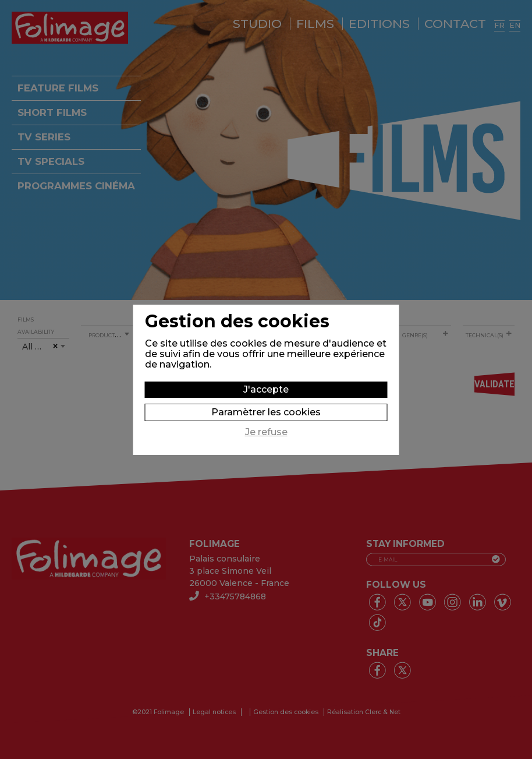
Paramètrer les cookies (266, 412)
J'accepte (266, 389)
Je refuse (266, 432)
